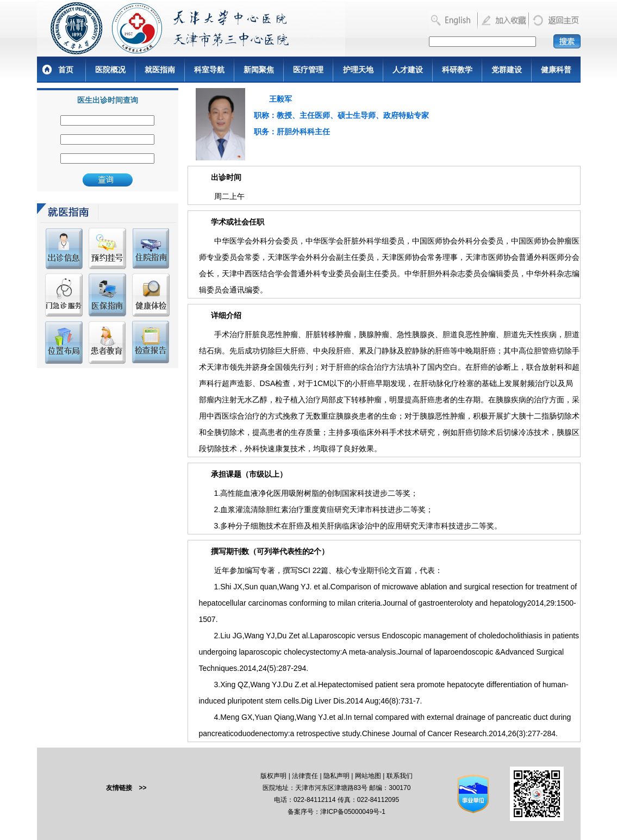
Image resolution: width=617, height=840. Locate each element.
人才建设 (408, 70)
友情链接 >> (126, 788)
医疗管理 (308, 70)
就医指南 (160, 70)
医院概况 (110, 70)
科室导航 (209, 70)
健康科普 (556, 70)
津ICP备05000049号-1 (353, 812)
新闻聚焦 (259, 70)
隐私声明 (336, 776)
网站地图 (368, 776)
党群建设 (507, 70)
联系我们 (400, 776)
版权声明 (273, 776)
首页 (66, 70)
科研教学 (457, 70)
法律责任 (305, 776)
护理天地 (358, 70)
